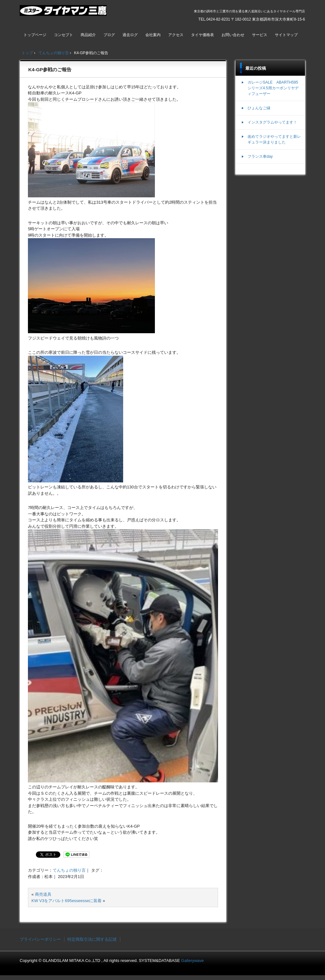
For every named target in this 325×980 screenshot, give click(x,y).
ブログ (109, 35)
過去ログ (130, 35)
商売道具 (43, 894)
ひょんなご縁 (259, 108)
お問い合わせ (233, 35)
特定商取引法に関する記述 (92, 939)
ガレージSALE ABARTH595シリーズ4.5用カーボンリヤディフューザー (273, 88)
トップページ (35, 35)
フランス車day (260, 156)
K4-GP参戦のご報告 (50, 70)
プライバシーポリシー (40, 939)
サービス (260, 35)
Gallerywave (193, 961)
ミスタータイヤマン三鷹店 (64, 13)
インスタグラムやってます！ (272, 122)
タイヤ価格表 (202, 35)
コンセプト (63, 35)
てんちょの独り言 (69, 870)
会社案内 (153, 35)
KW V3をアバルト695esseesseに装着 (66, 901)
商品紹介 (88, 35)
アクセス (176, 35)
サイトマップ (286, 35)
